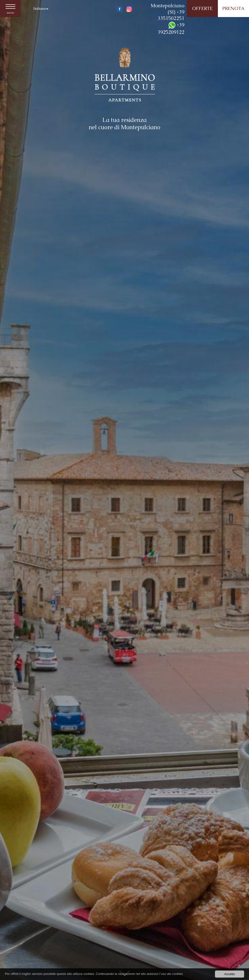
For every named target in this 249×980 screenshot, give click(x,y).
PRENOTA (233, 8)
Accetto (229, 974)
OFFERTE (202, 8)
